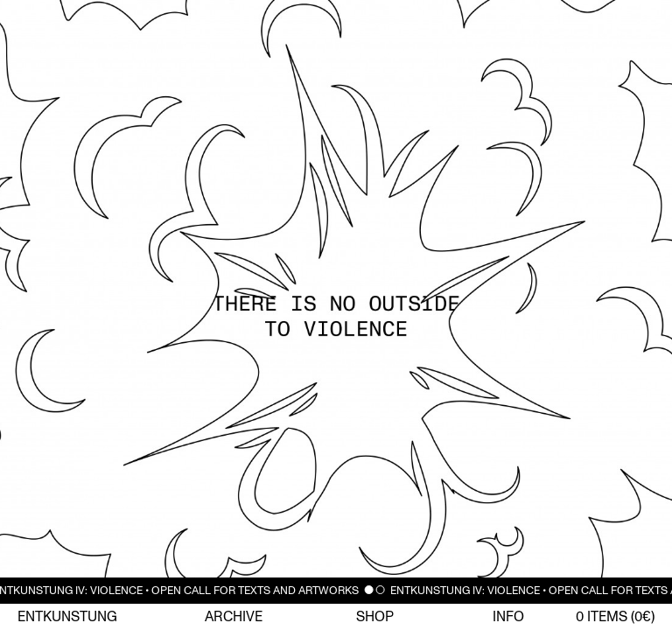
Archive (234, 617)
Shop (375, 617)
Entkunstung (67, 617)
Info (508, 617)
